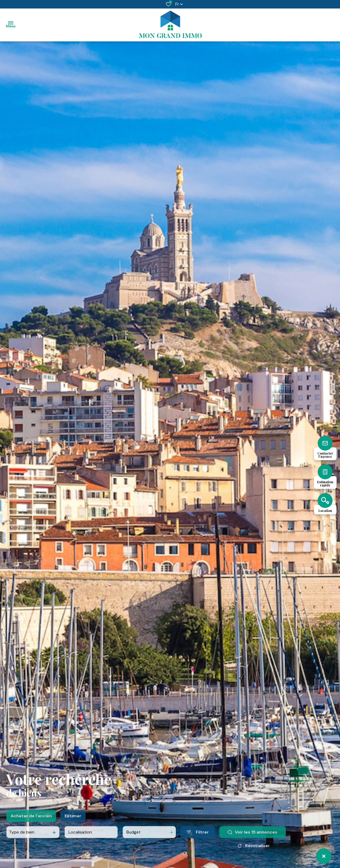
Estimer (73, 827)
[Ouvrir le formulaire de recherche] (198, 843)
